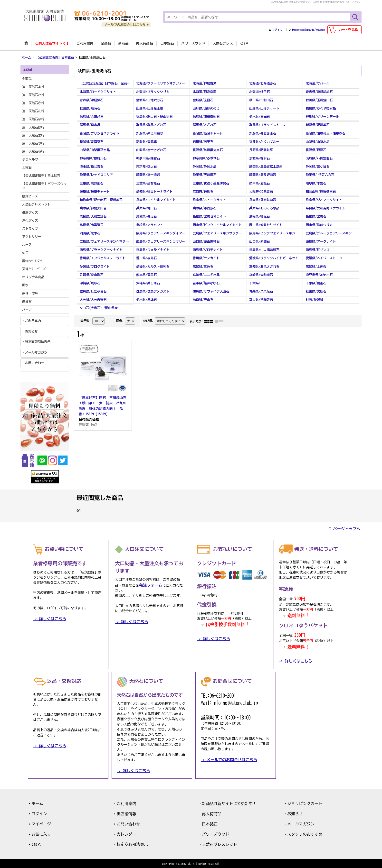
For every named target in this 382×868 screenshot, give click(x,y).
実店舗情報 (126, 813)
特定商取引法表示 (38, 342)
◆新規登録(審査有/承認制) (308, 30)
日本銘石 (210, 823)
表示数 (86, 320)
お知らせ (31, 331)
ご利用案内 (33, 320)
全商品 (27, 78)
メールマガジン (36, 352)
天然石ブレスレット (220, 844)
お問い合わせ (35, 363)
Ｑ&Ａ (36, 844)
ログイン (277, 30)
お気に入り (41, 834)
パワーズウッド (216, 834)
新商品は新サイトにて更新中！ (229, 803)
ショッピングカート (305, 803)
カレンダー (126, 834)
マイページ (41, 823)
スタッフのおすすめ (305, 834)
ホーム (37, 803)
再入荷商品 (212, 813)
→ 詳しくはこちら (50, 619)
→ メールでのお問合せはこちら (229, 759)
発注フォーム (151, 585)
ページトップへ (347, 528)
